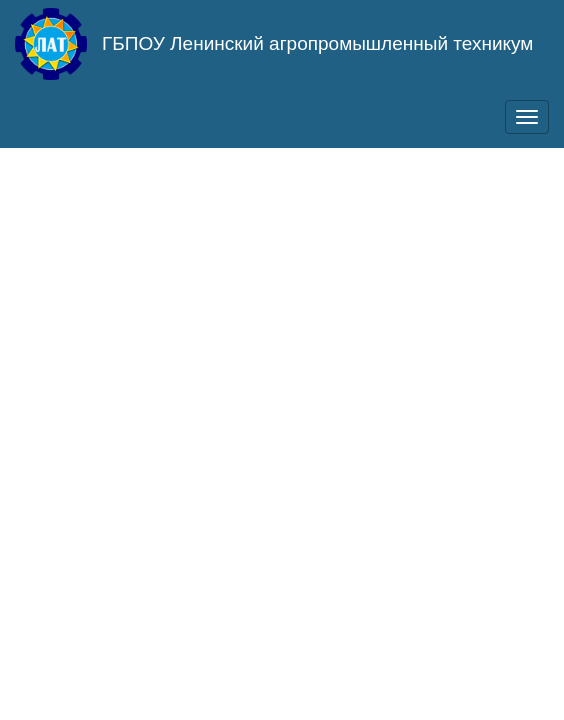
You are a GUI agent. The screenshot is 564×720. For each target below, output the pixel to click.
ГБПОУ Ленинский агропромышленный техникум (317, 43)
